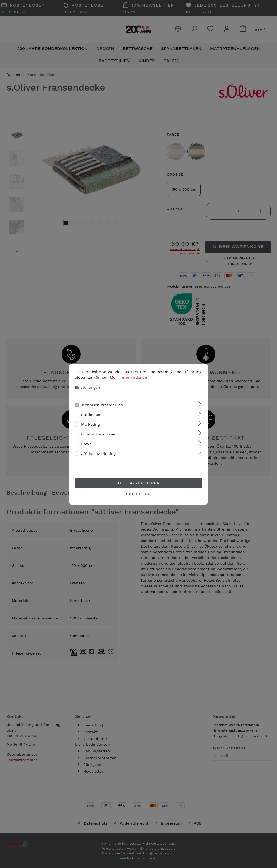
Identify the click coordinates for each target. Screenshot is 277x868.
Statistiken (91, 415)
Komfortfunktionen (99, 434)
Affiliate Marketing (98, 454)
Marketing (90, 424)
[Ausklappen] (200, 404)
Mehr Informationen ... (131, 377)
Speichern (139, 494)
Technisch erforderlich (102, 405)
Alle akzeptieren (138, 483)
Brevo (86, 444)
